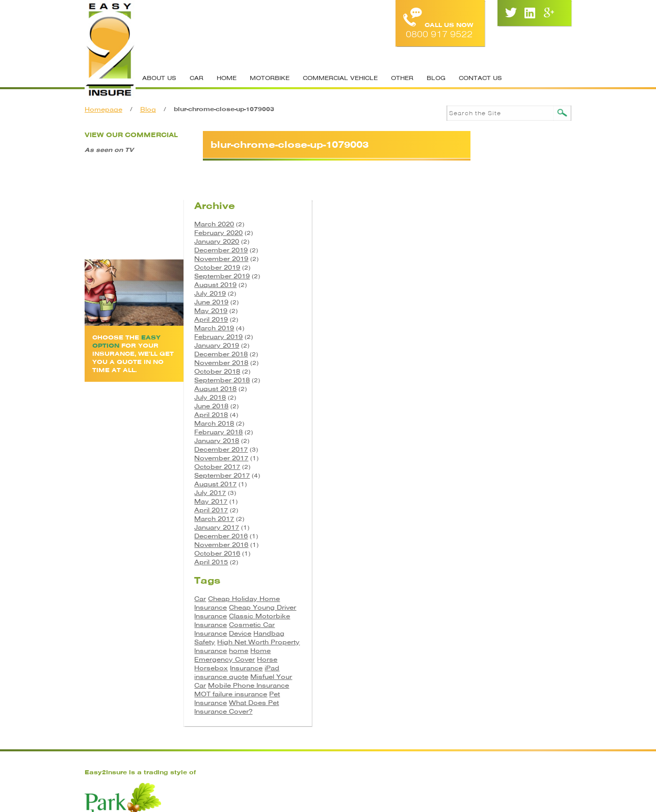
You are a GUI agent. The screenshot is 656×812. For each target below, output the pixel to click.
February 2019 (496, 276)
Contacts (324, 731)
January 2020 (494, 180)
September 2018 (499, 319)
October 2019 (494, 206)
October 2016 (494, 492)
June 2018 (489, 345)
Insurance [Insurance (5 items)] (523, 615)
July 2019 (487, 232)
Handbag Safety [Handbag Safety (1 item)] (523, 580)
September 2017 (499, 414)
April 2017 (488, 449)
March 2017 (491, 457)
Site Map (373, 731)
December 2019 (498, 189)
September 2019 (499, 215)
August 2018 (493, 328)
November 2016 (498, 483)
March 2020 (491, 163)
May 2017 (488, 440)
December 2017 (498, 388)
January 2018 (494, 379)
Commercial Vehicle (344, 78)
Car (201, 78)
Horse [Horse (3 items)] (544, 606)
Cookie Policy (431, 731)
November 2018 (498, 302)
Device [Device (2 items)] (483, 580)
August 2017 (493, 423)
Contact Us (484, 78)
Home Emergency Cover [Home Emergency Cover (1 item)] (510, 602)
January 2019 (494, 284)
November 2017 (498, 397)
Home (231, 78)
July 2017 (487, 431)
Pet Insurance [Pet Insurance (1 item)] (529, 650)
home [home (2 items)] (516, 598)
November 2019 (498, 198)
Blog (440, 78)
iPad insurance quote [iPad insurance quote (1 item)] (514, 619)
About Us (163, 78)
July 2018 (487, 336)
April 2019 (488, 258)
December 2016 (498, 475)
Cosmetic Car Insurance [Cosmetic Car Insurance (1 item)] (512, 572)
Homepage (108, 109)
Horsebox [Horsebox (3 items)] (488, 615)
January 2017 (494, 466)
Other (406, 78)
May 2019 (488, 250)
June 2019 (489, 241)
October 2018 (494, 310)
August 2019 (493, 224)
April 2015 (488, 501)
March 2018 (491, 362)
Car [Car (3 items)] (477, 537)
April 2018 (488, 353)
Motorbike (274, 78)
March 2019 (491, 267)
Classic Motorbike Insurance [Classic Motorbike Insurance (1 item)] (512, 559)
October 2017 (494, 405)
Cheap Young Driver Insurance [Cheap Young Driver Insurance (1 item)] (512, 550)
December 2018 (498, 293)
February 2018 (496, 371)
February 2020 (496, 172)
